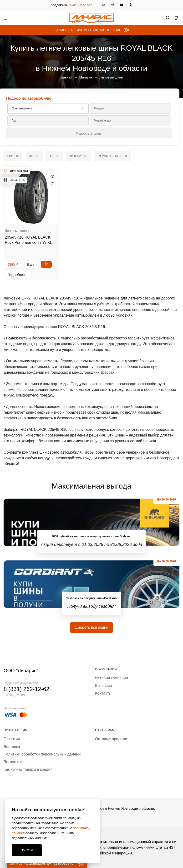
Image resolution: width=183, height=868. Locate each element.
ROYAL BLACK (113, 156)
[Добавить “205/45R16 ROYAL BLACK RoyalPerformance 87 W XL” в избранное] (52, 184)
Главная (66, 77)
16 (54, 156)
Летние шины (15, 762)
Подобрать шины (89, 133)
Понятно (27, 850)
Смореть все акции (91, 627)
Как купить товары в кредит (28, 769)
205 (13, 156)
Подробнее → (18, 275)
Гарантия (12, 739)
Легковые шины (17, 231)
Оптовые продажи (111, 739)
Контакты (103, 693)
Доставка (12, 747)
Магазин (86, 77)
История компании (112, 678)
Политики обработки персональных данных (42, 754)
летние (78, 156)
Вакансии (104, 686)
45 (34, 156)
